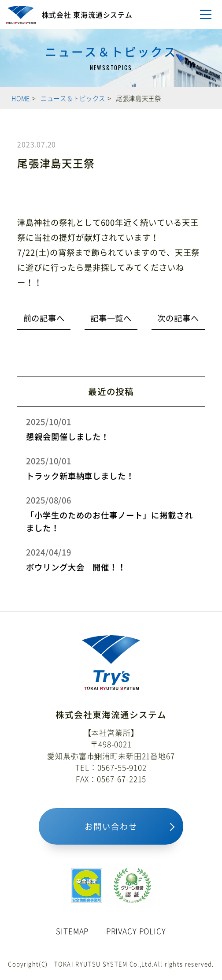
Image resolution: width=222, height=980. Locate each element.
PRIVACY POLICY (136, 931)
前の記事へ (44, 318)
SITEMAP (72, 931)
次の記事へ (178, 318)
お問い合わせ (111, 826)
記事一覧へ (111, 318)
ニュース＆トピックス (73, 98)
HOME (21, 98)
